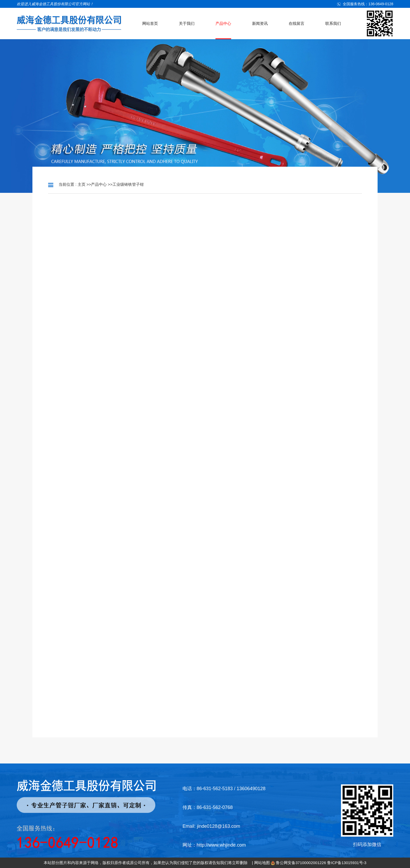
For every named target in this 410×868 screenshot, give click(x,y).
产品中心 (99, 184)
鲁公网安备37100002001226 (301, 863)
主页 (82, 184)
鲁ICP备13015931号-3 (347, 863)
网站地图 (262, 863)
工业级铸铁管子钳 (128, 184)
